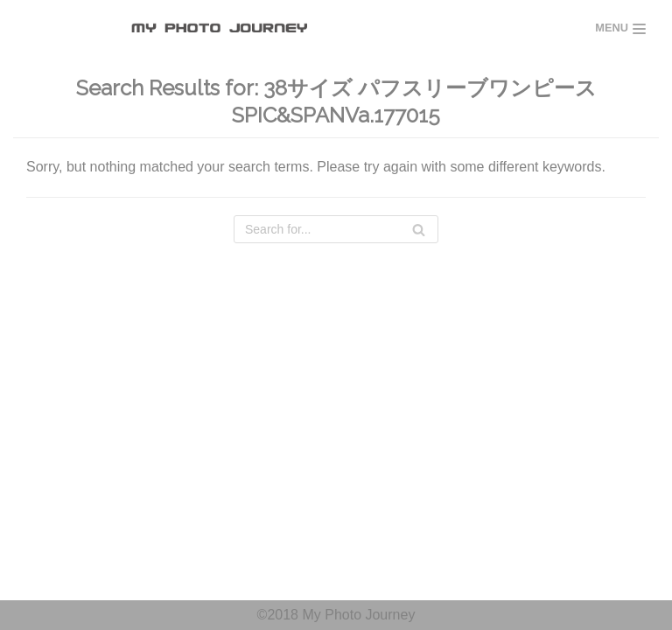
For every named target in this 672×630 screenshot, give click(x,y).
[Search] (336, 229)
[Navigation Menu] (620, 28)
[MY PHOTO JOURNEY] (224, 28)
